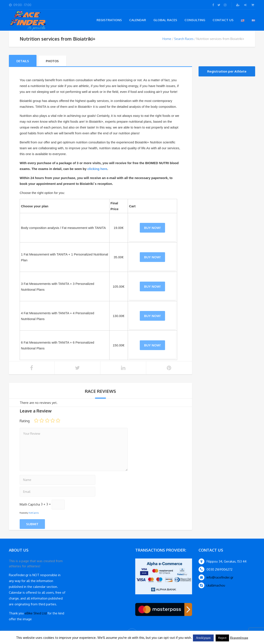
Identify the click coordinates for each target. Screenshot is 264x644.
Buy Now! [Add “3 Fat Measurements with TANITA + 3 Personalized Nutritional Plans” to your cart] (152, 286)
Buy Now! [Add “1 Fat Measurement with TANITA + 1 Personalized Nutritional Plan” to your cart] (152, 257)
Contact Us (223, 20)
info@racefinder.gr (220, 577)
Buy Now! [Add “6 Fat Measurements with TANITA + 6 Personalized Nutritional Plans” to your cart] (152, 345)
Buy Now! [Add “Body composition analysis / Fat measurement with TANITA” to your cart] (152, 228)
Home (167, 39)
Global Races (165, 20)
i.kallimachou (216, 585)
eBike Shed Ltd (36, 613)
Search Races (184, 39)
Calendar (138, 20)
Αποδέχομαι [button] (203, 638)
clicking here (97, 169)
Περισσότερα (239, 638)
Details (23, 61)
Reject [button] (222, 638)
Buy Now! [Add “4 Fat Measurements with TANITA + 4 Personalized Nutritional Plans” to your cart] (152, 316)
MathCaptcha (34, 513)
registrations (109, 20)
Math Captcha (30, 504)
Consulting (195, 20)
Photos (52, 61)
